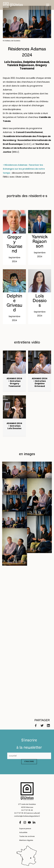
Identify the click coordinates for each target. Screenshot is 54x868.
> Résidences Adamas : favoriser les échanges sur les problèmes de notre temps (24, 169)
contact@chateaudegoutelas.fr (27, 816)
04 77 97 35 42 (27, 810)
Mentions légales (26, 840)
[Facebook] (36, 725)
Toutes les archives (27, 836)
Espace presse (25, 829)
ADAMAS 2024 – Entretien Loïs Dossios (14, 426)
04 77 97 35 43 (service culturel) (27, 813)
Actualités (23, 832)
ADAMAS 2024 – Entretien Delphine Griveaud (40, 382)
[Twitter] (42, 725)
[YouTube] (29, 822)
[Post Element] (14, 237)
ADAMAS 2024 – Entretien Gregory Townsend (14, 382)
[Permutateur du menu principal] (48, 5)
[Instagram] (25, 822)
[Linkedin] (48, 725)
